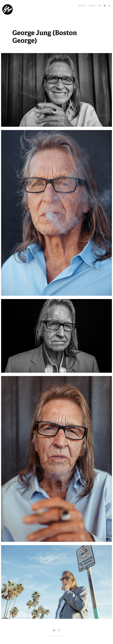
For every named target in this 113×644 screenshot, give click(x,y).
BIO (100, 6)
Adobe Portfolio (60, 636)
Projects (82, 6)
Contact (92, 6)
